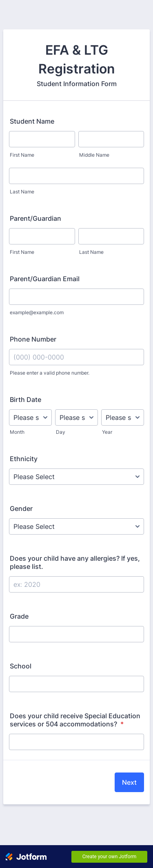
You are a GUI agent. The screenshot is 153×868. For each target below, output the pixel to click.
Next (129, 782)
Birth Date (25, 400)
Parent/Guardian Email (45, 279)
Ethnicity (24, 459)
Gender (21, 508)
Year (107, 432)
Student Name (32, 121)
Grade (19, 616)
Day (61, 432)
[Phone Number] (76, 357)
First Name (22, 155)
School (21, 666)
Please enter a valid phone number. (50, 373)
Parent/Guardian (35, 218)
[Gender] (76, 526)
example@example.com (37, 312)
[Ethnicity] (76, 477)
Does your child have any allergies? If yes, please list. (75, 562)
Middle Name (94, 155)
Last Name (22, 192)
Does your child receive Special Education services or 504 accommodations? (75, 720)
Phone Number (33, 339)
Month (17, 432)
